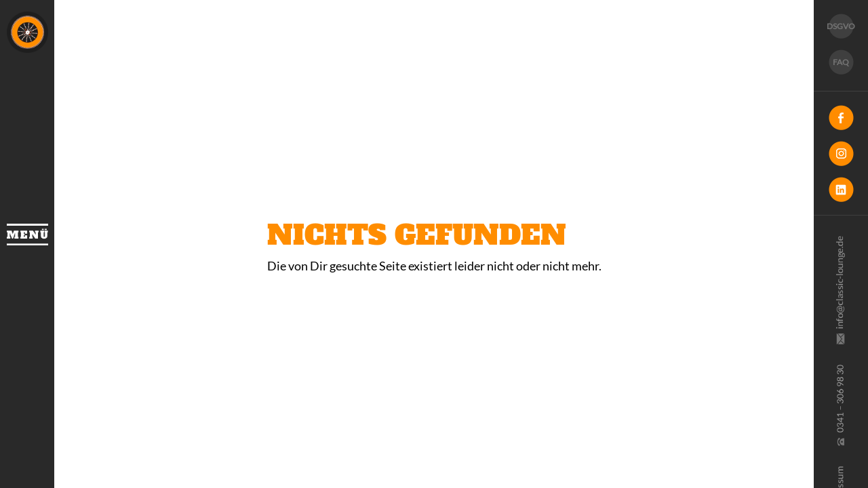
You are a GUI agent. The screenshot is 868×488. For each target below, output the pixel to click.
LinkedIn (841, 189)
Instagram (841, 154)
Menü (27, 235)
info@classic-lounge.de (840, 290)
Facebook (841, 118)
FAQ (841, 62)
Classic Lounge (27, 32)
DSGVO (841, 26)
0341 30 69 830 (840, 405)
